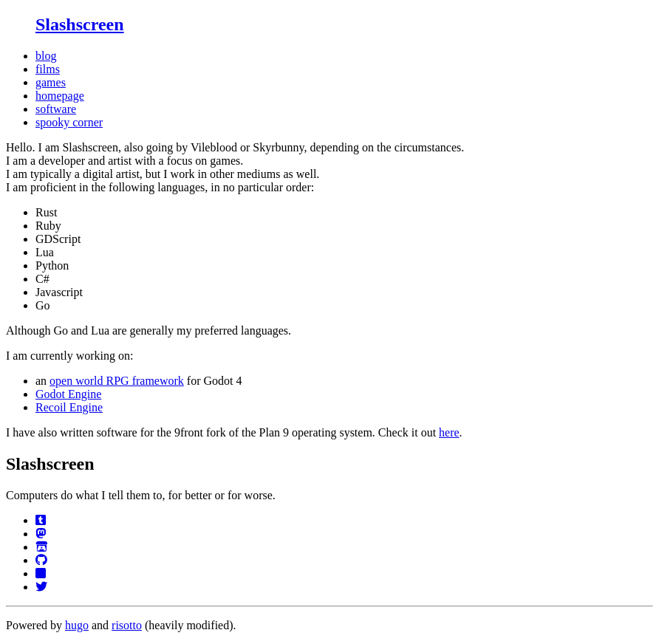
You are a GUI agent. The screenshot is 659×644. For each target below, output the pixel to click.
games (51, 82)
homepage (60, 96)
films (48, 69)
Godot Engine (68, 394)
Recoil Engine (69, 407)
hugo (77, 625)
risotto (127, 625)
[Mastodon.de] (41, 534)
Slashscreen (80, 24)
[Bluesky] (41, 573)
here (449, 432)
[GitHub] (41, 560)
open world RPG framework (117, 381)
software (56, 109)
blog (46, 56)
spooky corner (69, 122)
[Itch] (41, 547)
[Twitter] (41, 587)
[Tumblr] (41, 520)
